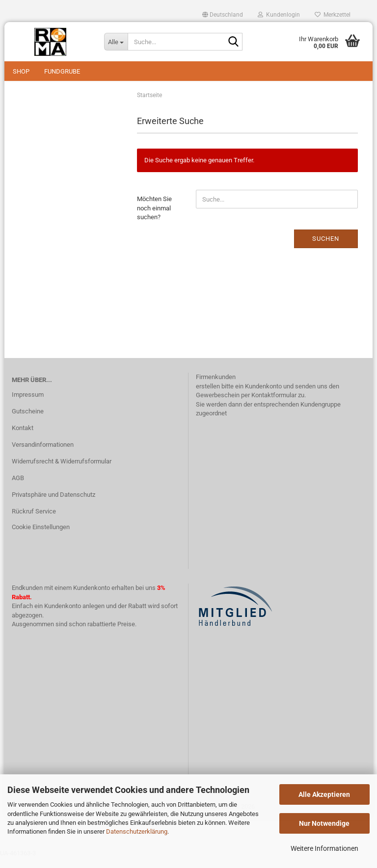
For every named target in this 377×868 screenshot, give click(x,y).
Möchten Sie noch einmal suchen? (154, 218)
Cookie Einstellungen (41, 536)
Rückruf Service (34, 521)
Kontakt (23, 438)
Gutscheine (28, 421)
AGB (18, 488)
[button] (223, 15)
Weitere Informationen (324, 848)
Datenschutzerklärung (137, 831)
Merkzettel (333, 15)
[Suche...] (116, 42)
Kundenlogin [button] (279, 15)
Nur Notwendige (324, 823)
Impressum (28, 404)
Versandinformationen (43, 454)
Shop (21, 71)
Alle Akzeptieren (324, 794)
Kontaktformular (274, 405)
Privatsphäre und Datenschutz (54, 504)
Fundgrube (62, 71)
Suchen (326, 248)
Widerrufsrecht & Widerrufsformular (62, 471)
